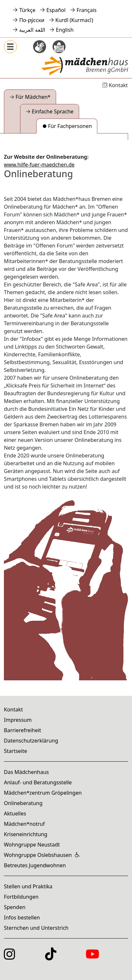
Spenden (15, 907)
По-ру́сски (32, 20)
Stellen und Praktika (28, 886)
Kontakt (115, 85)
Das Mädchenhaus (26, 772)
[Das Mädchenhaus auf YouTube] (92, 958)
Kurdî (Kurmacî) (74, 20)
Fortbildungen (21, 897)
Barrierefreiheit (23, 730)
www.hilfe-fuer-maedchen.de (39, 165)
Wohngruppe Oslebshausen (38, 855)
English (65, 30)
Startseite (16, 751)
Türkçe (27, 10)
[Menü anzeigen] (10, 47)
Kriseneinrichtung (26, 834)
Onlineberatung (23, 803)
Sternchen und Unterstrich (36, 928)
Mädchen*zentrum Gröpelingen (43, 793)
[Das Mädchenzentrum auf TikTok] (51, 958)
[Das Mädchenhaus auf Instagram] (9, 958)
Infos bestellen (22, 917)
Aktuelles (15, 813)
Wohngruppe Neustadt (32, 845)
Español (56, 10)
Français (87, 10)
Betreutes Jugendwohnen (35, 865)
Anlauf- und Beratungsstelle (38, 782)
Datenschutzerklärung (31, 741)
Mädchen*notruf (24, 824)
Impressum (18, 720)
